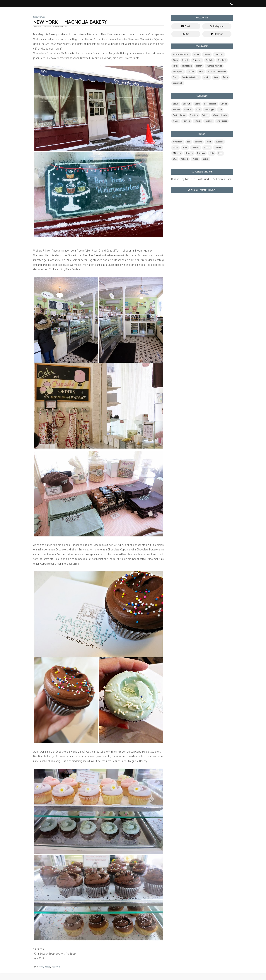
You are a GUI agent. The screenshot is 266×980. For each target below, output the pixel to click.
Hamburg (196, 148)
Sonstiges (194, 115)
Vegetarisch (178, 83)
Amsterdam (178, 142)
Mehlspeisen (178, 72)
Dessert (207, 54)
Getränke (209, 60)
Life (220, 110)
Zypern (206, 159)
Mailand (218, 148)
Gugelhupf (222, 60)
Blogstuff (187, 104)
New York (56, 967)
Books (197, 104)
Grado (185, 148)
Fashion (176, 110)
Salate (175, 77)
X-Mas (176, 121)
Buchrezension (210, 104)
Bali (189, 142)
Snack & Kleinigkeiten (191, 77)
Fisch (175, 60)
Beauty (176, 104)
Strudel (206, 77)
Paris (212, 153)
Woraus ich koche (220, 115)
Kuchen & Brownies (214, 66)
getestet (198, 121)
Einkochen (219, 54)
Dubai (175, 148)
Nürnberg (201, 153)
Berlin (209, 142)
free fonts (186, 121)
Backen (196, 54)
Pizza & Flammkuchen (217, 72)
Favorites (188, 110)
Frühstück (197, 60)
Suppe (216, 77)
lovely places (45, 967)
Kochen (199, 66)
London (207, 148)
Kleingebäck (187, 66)
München (177, 153)
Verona (195, 159)
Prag (220, 153)
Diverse (224, 104)
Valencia (185, 159)
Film (198, 110)
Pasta (201, 72)
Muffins (191, 72)
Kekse (175, 66)
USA (175, 159)
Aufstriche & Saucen (181, 54)
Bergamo (198, 142)
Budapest (220, 142)
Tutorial (206, 115)
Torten (225, 77)
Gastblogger (210, 110)
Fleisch (185, 60)
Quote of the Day (179, 115)
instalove (209, 121)
